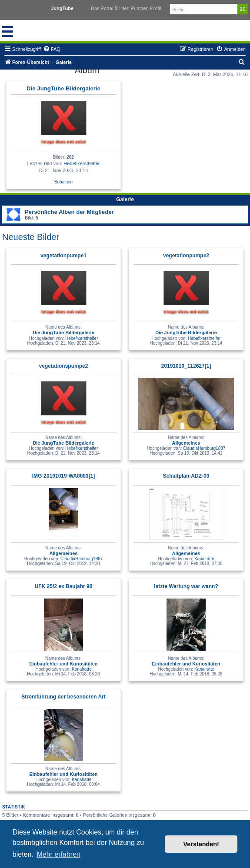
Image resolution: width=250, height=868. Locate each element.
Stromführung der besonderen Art (63, 697)
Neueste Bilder (31, 237)
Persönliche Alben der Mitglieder (69, 212)
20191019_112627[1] (186, 366)
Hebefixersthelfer (82, 163)
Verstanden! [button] (201, 844)
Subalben (63, 182)
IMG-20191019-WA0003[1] (64, 476)
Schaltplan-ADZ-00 (186, 476)
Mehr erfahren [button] (58, 854)
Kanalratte (204, 559)
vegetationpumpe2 (186, 256)
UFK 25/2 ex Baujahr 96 (64, 586)
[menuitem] (52, 49)
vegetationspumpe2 (64, 366)
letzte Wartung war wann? (186, 586)
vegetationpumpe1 (63, 256)
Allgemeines (186, 443)
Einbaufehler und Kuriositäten (63, 664)
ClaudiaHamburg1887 (204, 448)
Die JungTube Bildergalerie (63, 88)
